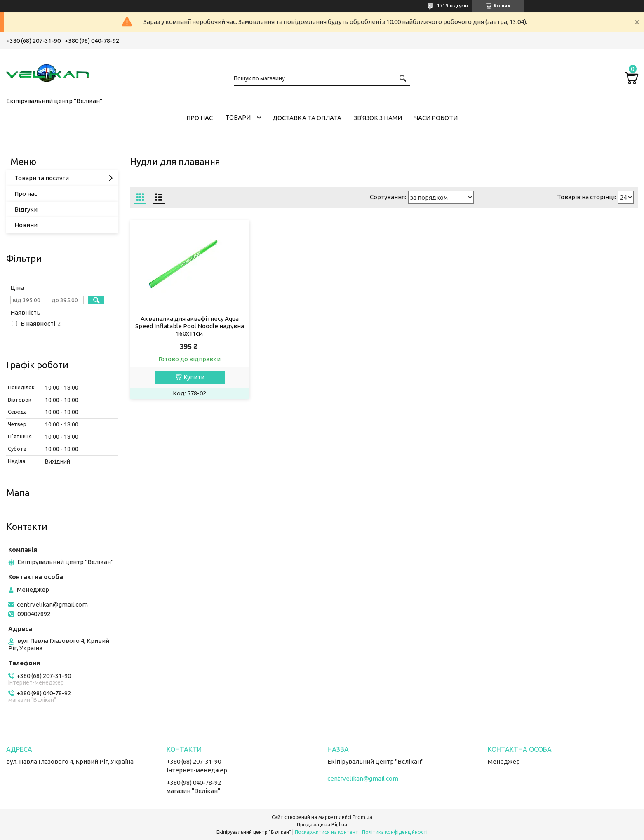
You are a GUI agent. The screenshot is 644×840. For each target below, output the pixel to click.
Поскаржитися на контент (327, 832)
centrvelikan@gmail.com (52, 604)
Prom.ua (362, 817)
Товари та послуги (42, 178)
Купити (194, 377)
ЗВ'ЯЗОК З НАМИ (378, 118)
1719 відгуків (452, 6)
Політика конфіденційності (395, 832)
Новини (26, 225)
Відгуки (26, 209)
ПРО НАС (200, 118)
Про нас (26, 194)
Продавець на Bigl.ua (322, 825)
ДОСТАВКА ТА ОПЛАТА (307, 118)
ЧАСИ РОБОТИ (436, 118)
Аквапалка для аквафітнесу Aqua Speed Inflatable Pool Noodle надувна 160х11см (190, 326)
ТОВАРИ (238, 117)
